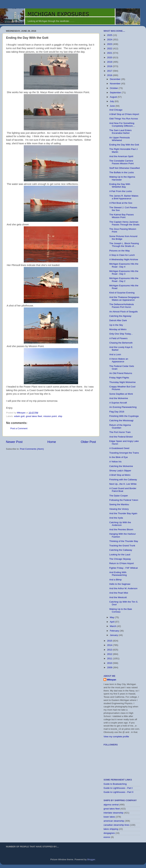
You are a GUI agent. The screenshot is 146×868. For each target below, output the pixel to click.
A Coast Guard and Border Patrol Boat (123, 490)
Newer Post (14, 442)
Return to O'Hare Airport (122, 563)
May (112, 617)
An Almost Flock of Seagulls (124, 312)
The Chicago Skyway (120, 559)
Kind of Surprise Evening (122, 293)
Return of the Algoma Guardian (120, 426)
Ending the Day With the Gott (124, 145)
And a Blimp (116, 580)
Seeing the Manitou (119, 504)
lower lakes (109, 817)
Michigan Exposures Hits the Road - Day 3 (124, 272)
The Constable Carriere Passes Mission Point (121, 162)
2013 (110, 650)
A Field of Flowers (118, 338)
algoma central (111, 805)
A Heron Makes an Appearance (119, 360)
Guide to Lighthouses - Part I (118, 788)
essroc (107, 837)
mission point (50, 416)
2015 (110, 641)
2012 (110, 654)
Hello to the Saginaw (120, 584)
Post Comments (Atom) (32, 449)
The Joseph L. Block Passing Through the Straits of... (124, 245)
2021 (110, 53)
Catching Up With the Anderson (120, 524)
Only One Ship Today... (121, 334)
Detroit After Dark (118, 320)
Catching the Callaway (121, 550)
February (115, 631)
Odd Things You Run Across (124, 119)
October (114, 88)
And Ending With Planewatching (118, 574)
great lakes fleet (34, 416)
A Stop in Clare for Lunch (122, 255)
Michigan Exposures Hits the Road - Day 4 (124, 265)
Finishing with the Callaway (123, 480)
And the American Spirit (121, 156)
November (115, 84)
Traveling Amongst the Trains (124, 453)
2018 (110, 66)
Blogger (91, 859)
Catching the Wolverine (121, 466)
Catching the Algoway (120, 316)
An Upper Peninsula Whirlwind (120, 139)
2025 (110, 35)
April (112, 622)
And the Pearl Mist (119, 593)
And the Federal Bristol (121, 437)
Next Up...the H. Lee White (123, 484)
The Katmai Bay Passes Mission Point (122, 216)
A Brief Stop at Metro (120, 475)
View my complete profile (116, 737)
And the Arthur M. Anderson (123, 588)
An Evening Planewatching (123, 407)
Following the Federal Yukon (124, 500)
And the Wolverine (119, 398)
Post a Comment (19, 428)
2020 (110, 57)
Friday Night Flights (119, 378)
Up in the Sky (116, 325)
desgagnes (109, 833)
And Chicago (116, 110)
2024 (110, 40)
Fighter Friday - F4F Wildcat (124, 568)
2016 (110, 75)
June (113, 106)
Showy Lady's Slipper (120, 471)
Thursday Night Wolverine (122, 382)
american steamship (114, 821)
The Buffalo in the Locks (122, 172)
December (115, 79)
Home (52, 442)
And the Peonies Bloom (121, 529)
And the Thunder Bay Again (123, 513)
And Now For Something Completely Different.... (122, 125)
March (113, 626)
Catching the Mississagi (121, 420)
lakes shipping (111, 829)
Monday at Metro (118, 329)
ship (60, 416)
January (114, 635)
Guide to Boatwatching (115, 784)
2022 (110, 49)
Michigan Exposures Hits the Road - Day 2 (124, 280)
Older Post (88, 442)
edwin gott (19, 416)
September (116, 93)
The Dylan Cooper (119, 496)
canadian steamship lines (116, 825)
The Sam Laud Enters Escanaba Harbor (120, 132)
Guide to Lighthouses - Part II (118, 792)
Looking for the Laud (120, 555)
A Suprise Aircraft (118, 403)
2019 (110, 62)
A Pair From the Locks (121, 191)
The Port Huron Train (120, 432)
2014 (110, 645)
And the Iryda (116, 518)
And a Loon (115, 354)
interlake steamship (113, 813)
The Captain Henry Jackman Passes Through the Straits (124, 223)
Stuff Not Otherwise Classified (125, 168)
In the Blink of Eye (119, 457)
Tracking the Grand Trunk (122, 546)
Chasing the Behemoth (121, 343)
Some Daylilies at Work (121, 394)
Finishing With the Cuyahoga (124, 416)
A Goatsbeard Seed (119, 448)
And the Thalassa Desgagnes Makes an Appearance (124, 299)
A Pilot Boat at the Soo (121, 203)
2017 (110, 71)
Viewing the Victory (119, 509)
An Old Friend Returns (121, 373)
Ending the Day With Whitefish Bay (120, 185)
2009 (110, 667)
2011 (110, 658)
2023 (110, 44)
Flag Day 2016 (117, 412)
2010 (110, 663)
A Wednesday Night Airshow (124, 259)
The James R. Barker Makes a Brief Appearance (124, 197)
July (112, 101)
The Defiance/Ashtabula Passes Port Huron (122, 306)
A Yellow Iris (115, 462)
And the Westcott (118, 597)
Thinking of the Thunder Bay (124, 541)
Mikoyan (112, 680)
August (114, 97)
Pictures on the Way (120, 251)
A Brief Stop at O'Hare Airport (124, 114)
